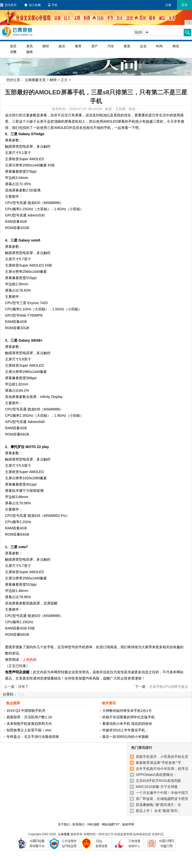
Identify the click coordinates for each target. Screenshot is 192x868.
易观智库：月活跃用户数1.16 (29, 717)
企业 (143, 46)
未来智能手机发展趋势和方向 (29, 724)
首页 (13, 46)
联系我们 (78, 824)
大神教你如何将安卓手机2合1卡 (127, 711)
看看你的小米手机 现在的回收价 (127, 724)
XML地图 (93, 824)
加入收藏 (32, 5)
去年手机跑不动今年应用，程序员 (162, 769)
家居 (127, 46)
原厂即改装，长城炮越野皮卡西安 (162, 799)
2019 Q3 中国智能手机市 (26, 711)
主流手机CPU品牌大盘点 (168, 687)
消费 (13, 52)
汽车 (111, 46)
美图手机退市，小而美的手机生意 (162, 757)
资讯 (29, 46)
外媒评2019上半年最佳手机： (125, 730)
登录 (184, 5)
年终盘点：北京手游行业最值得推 (33, 737)
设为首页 (8, 5)
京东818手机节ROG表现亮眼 (158, 781)
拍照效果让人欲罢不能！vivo (29, 730)
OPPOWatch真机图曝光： (156, 775)
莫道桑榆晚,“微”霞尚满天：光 (158, 805)
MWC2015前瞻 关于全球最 (157, 787)
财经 (46, 46)
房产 (94, 46)
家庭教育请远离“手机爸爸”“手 (158, 763)
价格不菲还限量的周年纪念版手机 (128, 717)
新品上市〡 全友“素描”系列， (158, 811)
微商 (29, 52)
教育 (78, 46)
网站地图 (108, 824)
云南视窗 (64, 834)
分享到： (10, 694)
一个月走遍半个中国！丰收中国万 (162, 793)
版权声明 (128, 824)
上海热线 (29, 660)
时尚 (159, 46)
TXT (117, 824)
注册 (168, 5)
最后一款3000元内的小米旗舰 (125, 737)
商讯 (176, 46)
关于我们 (64, 824)
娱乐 (62, 46)
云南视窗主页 (35, 80)
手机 (53, 5)
